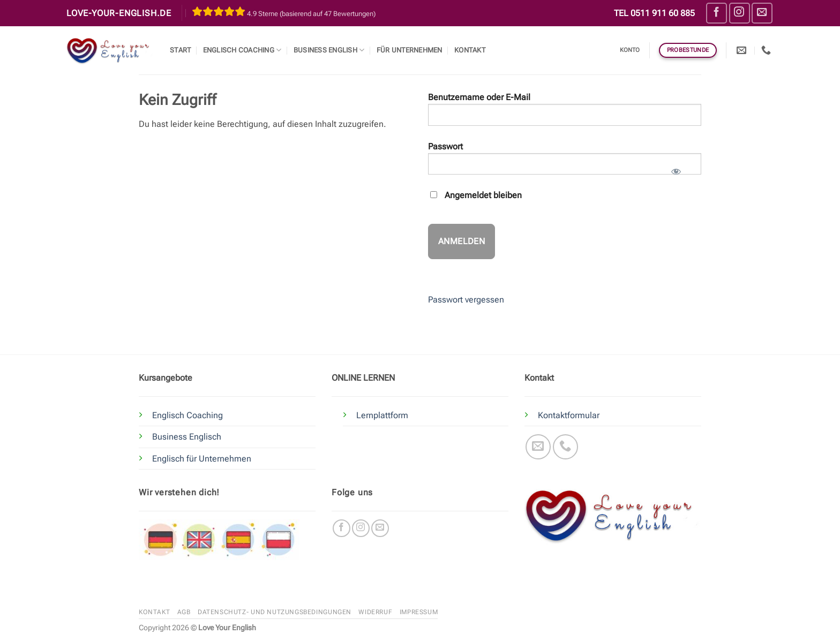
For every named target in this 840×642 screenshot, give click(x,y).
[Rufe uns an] (565, 447)
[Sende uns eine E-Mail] (762, 13)
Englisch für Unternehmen (202, 459)
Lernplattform (382, 415)
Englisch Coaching (242, 50)
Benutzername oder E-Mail (479, 97)
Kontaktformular (569, 415)
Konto (630, 50)
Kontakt (470, 50)
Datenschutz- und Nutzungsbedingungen (275, 612)
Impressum (419, 612)
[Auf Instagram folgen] (740, 13)
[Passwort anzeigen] (676, 168)
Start (180, 50)
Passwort (445, 146)
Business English (329, 50)
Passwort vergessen (466, 300)
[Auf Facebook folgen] (717, 13)
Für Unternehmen (410, 50)
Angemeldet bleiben (476, 195)
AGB (184, 612)
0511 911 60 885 (663, 13)
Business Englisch (187, 437)
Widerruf (375, 612)
